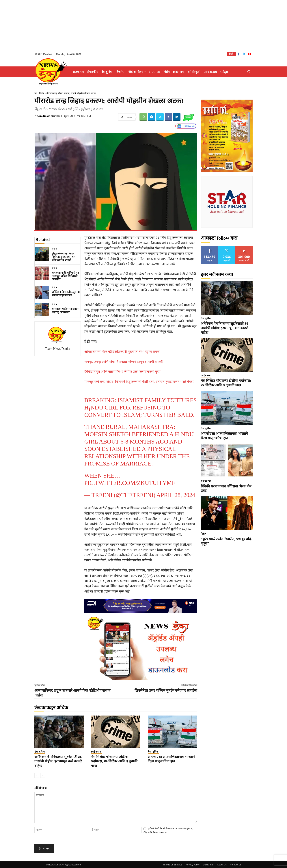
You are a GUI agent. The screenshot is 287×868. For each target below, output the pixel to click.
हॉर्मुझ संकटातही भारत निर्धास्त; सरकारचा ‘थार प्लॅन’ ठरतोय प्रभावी (64, 257)
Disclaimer (208, 865)
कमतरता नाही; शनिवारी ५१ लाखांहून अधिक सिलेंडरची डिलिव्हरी (65, 276)
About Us (222, 865)
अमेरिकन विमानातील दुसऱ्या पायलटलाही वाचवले (66, 294)
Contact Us (236, 865)
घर (36, 93)
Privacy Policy (193, 865)
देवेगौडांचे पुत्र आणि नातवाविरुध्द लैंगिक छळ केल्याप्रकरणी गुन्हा (123, 372)
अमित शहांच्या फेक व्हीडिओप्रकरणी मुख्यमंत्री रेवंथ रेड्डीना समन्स (122, 352)
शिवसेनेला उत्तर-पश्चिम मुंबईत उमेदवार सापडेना (166, 690)
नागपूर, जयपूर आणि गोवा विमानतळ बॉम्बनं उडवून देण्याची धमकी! (124, 362)
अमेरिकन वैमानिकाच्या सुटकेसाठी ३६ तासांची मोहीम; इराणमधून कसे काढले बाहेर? (58, 761)
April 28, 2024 (176, 495)
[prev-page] (37, 775)
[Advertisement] (143, 26)
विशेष (42, 93)
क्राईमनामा (96, 752)
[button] (249, 72)
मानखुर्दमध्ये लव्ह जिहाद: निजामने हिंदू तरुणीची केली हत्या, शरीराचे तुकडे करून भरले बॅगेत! (139, 382)
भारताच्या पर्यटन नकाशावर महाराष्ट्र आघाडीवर (65, 311)
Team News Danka (47, 116)
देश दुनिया (40, 752)
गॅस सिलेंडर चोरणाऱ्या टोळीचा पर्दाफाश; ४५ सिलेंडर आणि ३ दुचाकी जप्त (114, 761)
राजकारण (206, 481)
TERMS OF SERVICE (173, 865)
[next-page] (43, 775)
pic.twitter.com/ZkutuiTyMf (130, 483)
